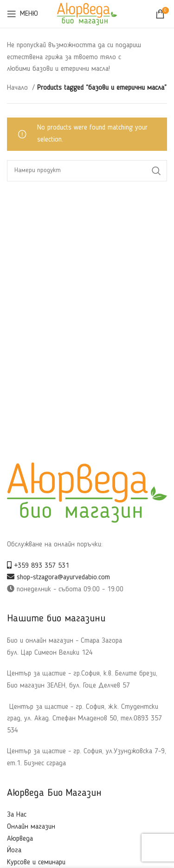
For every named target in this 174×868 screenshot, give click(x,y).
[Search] (87, 171)
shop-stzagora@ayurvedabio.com (58, 577)
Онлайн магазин (31, 827)
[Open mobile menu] (23, 14)
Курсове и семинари (36, 862)
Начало (19, 88)
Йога (14, 850)
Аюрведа (20, 839)
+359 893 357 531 (38, 566)
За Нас (17, 815)
